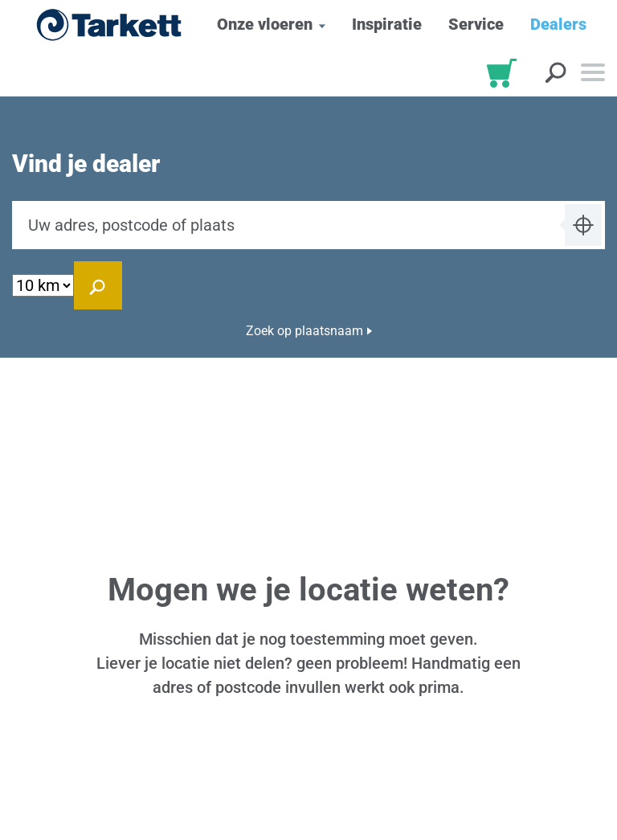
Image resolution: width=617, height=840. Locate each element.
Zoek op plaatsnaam (304, 331)
